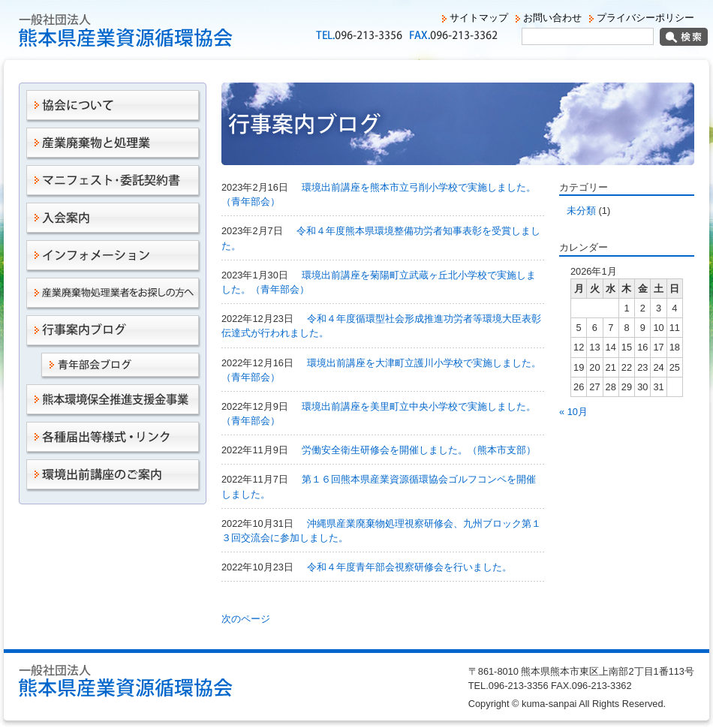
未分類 (581, 211)
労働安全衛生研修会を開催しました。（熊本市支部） (419, 450)
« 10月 (573, 412)
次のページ (246, 619)
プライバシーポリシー (645, 18)
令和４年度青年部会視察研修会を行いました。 (409, 567)
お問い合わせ (552, 18)
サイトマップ (479, 18)
